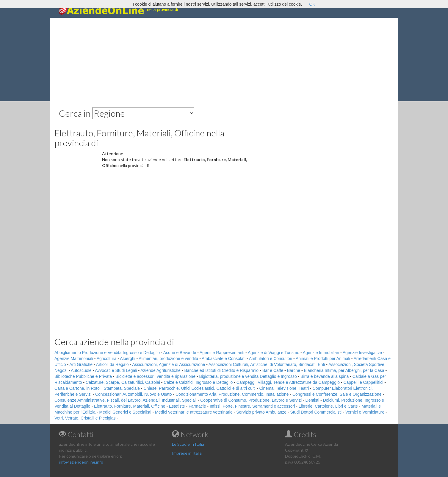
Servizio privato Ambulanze (261, 412)
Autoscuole (81, 370)
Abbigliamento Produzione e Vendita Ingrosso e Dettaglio (107, 353)
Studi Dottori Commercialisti (316, 412)
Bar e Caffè (273, 370)
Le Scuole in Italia (188, 444)
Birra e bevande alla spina (325, 376)
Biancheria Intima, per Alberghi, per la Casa (344, 370)
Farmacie (197, 406)
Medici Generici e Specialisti (125, 412)
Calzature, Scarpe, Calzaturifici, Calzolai (123, 382)
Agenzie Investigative (362, 353)
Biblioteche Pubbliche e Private (83, 376)
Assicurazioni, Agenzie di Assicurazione (169, 364)
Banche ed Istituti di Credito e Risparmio (221, 370)
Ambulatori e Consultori (271, 358)
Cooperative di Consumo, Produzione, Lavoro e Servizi (251, 400)
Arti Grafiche (81, 364)
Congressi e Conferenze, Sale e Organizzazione (337, 394)
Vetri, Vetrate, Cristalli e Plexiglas (85, 418)
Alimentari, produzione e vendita (168, 358)
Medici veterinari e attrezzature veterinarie (194, 412)
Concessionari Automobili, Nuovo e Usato (134, 394)
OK (312, 4)
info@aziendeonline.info (81, 462)
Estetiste (177, 406)
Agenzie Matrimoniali (74, 358)
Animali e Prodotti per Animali (323, 358)
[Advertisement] (224, 60)
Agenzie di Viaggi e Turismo (274, 353)
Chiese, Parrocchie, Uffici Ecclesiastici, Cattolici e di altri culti (200, 388)
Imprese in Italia (187, 453)
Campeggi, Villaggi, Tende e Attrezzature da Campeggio (288, 382)
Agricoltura (107, 358)
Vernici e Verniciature (365, 412)
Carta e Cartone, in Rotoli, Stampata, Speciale (97, 388)
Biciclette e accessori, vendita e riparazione (155, 376)
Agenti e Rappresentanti (222, 353)
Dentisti (312, 400)
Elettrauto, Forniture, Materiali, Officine (130, 406)
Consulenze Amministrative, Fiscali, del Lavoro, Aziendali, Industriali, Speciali (126, 400)
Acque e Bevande (180, 353)
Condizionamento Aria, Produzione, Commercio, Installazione (232, 394)
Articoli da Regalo (112, 364)
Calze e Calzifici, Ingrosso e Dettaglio (198, 382)
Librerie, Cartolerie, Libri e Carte (328, 406)
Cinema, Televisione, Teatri (284, 388)
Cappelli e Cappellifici (363, 382)
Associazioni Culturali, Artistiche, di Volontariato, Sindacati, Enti (267, 364)
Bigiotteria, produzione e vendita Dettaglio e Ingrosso (248, 376)
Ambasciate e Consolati (224, 358)
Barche (294, 370)
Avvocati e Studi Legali (116, 370)
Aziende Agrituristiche (160, 370)
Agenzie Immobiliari (321, 353)
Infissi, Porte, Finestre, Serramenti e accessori (252, 406)
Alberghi (127, 358)
